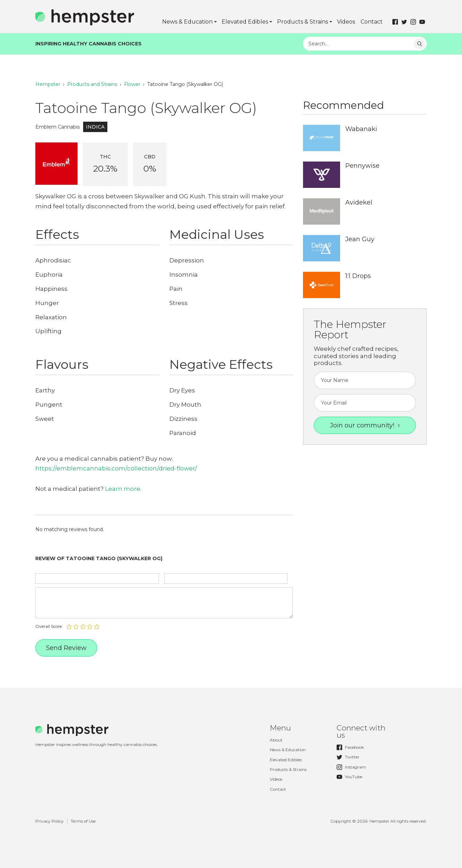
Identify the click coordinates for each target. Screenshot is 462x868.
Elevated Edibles (245, 22)
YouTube (349, 777)
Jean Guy (360, 239)
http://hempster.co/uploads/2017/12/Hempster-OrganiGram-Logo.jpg (322, 138)
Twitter (348, 757)
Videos (346, 22)
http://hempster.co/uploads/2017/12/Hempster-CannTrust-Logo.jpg (322, 285)
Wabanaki (361, 129)
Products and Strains (92, 84)
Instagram (351, 767)
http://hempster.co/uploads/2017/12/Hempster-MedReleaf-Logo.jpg (322, 211)
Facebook (350, 747)
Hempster (48, 84)
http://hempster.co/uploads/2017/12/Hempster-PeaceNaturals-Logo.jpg (322, 175)
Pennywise (362, 166)
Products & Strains (303, 22)
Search (419, 44)
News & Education (187, 22)
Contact (372, 22)
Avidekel (359, 202)
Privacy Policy (50, 821)
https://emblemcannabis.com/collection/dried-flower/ (116, 468)
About (276, 740)
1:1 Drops (358, 276)
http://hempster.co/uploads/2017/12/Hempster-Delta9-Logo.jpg (322, 248)
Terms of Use (83, 821)
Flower (132, 84)
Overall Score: (49, 626)
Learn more (123, 489)
